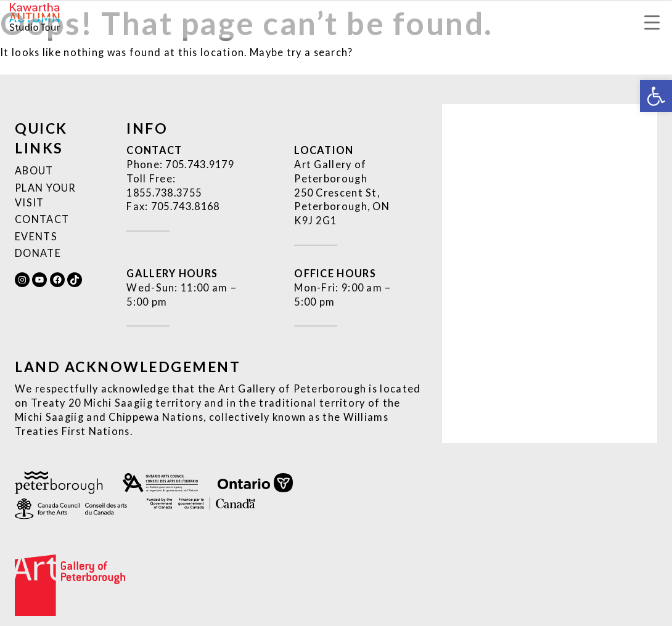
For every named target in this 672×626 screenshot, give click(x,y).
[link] (656, 96)
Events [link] (36, 236)
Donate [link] (38, 253)
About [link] (34, 170)
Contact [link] (42, 219)
